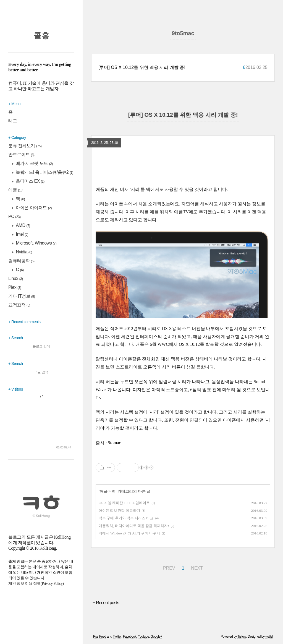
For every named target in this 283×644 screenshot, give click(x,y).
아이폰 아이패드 (33, 208)
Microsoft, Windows (36, 243)
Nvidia (24, 252)
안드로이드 (21, 154)
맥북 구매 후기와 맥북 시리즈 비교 (126, 518)
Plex (15, 287)
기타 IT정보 (22, 296)
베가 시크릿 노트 (34, 163)
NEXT (197, 568)
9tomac (114, 443)
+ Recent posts (106, 603)
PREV (169, 568)
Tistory (242, 637)
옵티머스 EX (30, 181)
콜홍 (41, 35)
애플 (16, 190)
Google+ (156, 637)
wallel (269, 637)
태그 (13, 121)
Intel (22, 234)
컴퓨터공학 (21, 261)
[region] (183, 166)
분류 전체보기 (25, 146)
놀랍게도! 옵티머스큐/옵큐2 (44, 172)
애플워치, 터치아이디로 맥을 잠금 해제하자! (134, 526)
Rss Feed (100, 637)
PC (15, 216)
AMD (23, 225)
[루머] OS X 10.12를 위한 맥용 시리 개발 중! (142, 67)
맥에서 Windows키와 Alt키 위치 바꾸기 (129, 533)
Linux (16, 278)
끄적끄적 (19, 305)
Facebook (130, 637)
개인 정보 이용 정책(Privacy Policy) (36, 584)
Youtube (143, 637)
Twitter (117, 637)
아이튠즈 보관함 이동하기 (119, 511)
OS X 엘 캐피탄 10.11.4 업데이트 (124, 503)
